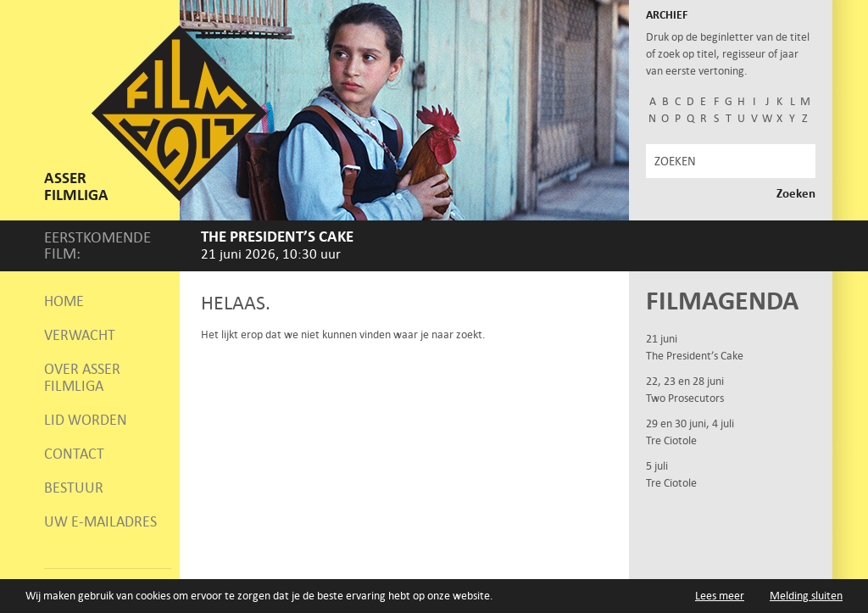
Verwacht (80, 335)
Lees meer (720, 596)
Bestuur (74, 488)
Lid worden (86, 420)
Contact (74, 454)
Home (64, 301)
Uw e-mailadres (100, 521)
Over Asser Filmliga (82, 377)
